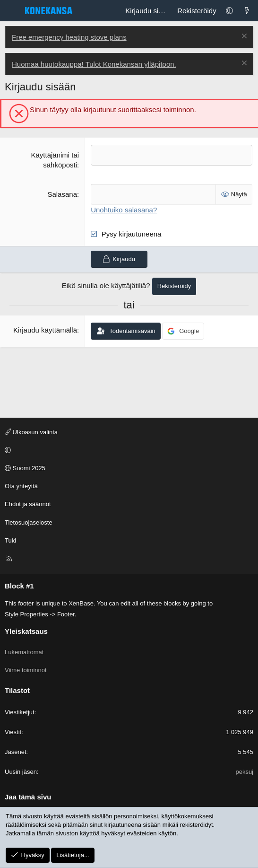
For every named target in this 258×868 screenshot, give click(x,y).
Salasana (62, 194)
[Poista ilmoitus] (243, 37)
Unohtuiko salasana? (124, 210)
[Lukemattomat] (247, 11)
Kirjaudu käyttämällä (45, 330)
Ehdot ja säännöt (28, 504)
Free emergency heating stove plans (69, 37)
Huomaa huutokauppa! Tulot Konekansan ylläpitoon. (94, 64)
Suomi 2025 (25, 468)
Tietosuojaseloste (29, 522)
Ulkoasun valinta (31, 432)
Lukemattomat (24, 652)
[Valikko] (12, 11)
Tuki (10, 540)
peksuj (244, 772)
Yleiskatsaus (26, 631)
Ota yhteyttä (21, 486)
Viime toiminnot (26, 670)
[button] (229, 11)
